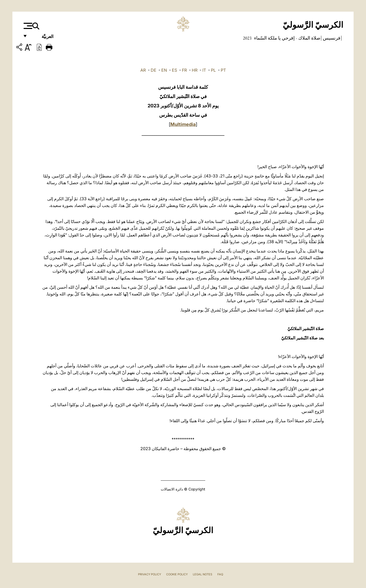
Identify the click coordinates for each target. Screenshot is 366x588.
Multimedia (183, 124)
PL (213, 70)
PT (223, 70)
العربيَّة (42, 38)
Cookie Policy (177, 574)
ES (174, 70)
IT (204, 70)
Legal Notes (203, 574)
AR (143, 70)
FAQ (220, 574)
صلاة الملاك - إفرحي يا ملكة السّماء (287, 38)
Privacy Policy (150, 574)
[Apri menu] (27, 26)
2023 (247, 38)
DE (154, 70)
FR (184, 70)
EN (164, 70)
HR (195, 70)
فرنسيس (331, 38)
